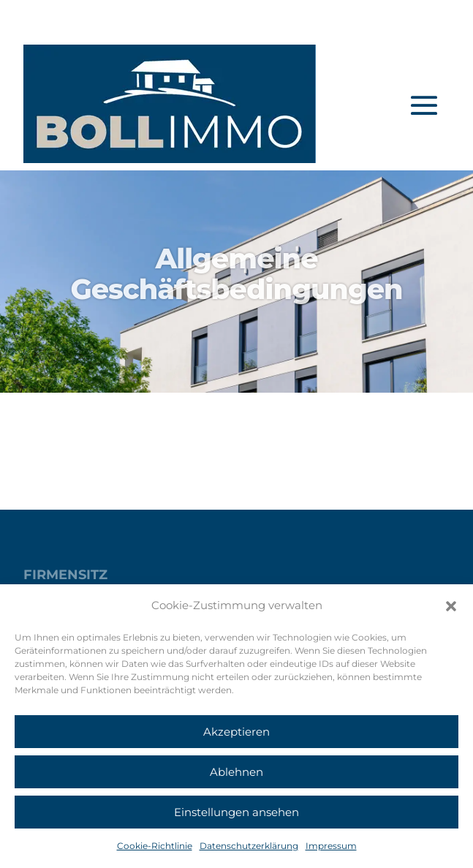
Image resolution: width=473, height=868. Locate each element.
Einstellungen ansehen (236, 812)
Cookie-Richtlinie (155, 846)
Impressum (331, 846)
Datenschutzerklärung (249, 846)
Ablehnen (236, 772)
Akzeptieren (236, 732)
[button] (451, 606)
